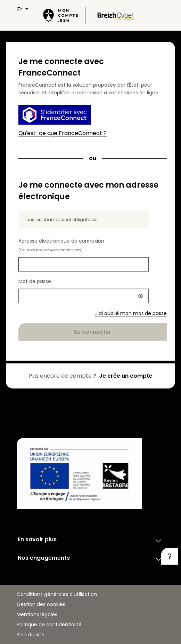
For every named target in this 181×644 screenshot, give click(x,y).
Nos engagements (90, 559)
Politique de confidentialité (49, 625)
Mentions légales (37, 614)
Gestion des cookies (41, 604)
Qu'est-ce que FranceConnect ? (63, 133)
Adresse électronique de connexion (61, 245)
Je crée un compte (126, 376)
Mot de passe (35, 281)
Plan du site (31, 635)
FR (20, 9)
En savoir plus (90, 541)
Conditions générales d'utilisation (57, 594)
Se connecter (93, 332)
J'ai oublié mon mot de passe (131, 313)
